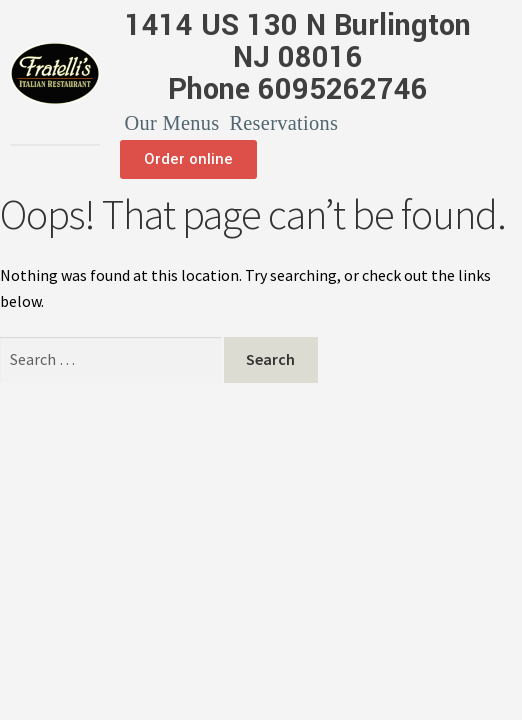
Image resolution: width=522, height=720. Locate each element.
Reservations (283, 123)
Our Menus (172, 123)
